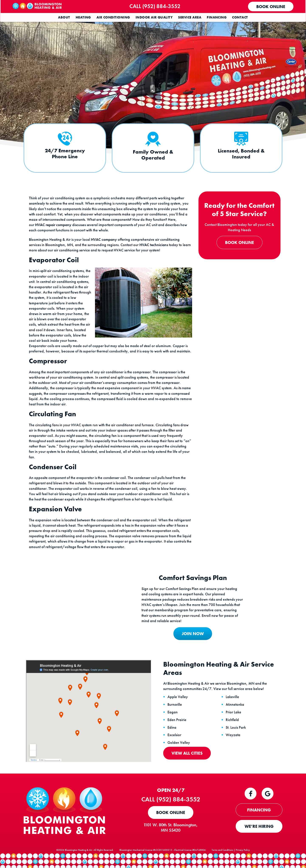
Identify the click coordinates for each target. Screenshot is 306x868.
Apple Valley (178, 707)
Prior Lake (234, 722)
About (64, 17)
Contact (240, 17)
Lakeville (233, 707)
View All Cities (187, 763)
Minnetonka (235, 714)
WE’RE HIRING (259, 837)
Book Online (270, 7)
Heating (83, 17)
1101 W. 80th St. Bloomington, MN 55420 (172, 838)
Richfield (233, 730)
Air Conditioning (113, 17)
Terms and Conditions (222, 862)
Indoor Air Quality (154, 17)
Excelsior (175, 745)
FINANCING (259, 820)
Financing (217, 17)
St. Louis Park (236, 737)
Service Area (190, 17)
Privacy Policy (243, 862)
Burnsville (175, 714)
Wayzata (233, 745)
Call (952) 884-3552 (157, 6)
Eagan (173, 722)
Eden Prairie (177, 730)
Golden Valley (179, 753)
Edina (172, 737)
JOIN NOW (191, 643)
